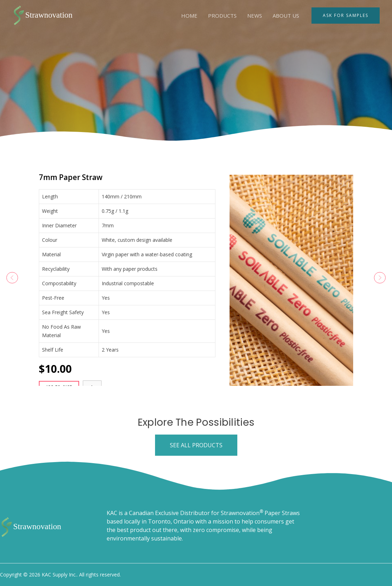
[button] (21, 278)
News (255, 16)
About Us (286, 16)
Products (222, 16)
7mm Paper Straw (94, 176)
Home (189, 16)
